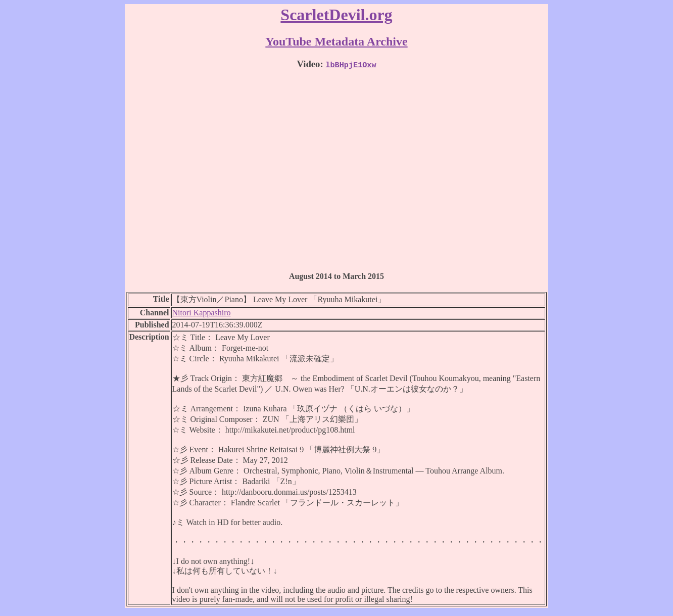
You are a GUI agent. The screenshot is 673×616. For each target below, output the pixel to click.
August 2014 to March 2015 (336, 276)
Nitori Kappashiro (202, 313)
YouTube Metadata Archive (336, 41)
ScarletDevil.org (336, 15)
